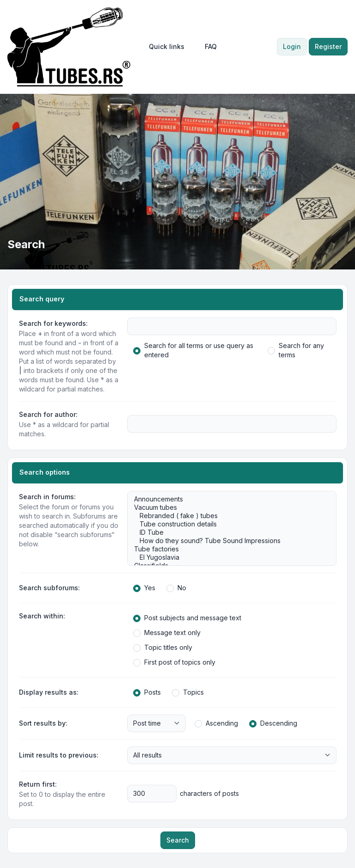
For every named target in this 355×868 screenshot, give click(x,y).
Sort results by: (43, 723)
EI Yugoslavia (227, 557)
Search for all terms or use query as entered (193, 350)
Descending (273, 723)
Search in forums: (47, 497)
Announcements (227, 499)
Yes (144, 588)
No (176, 588)
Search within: (42, 616)
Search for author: (48, 414)
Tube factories (227, 549)
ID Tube (227, 532)
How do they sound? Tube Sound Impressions (227, 541)
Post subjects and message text (187, 618)
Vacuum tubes (227, 507)
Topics (188, 692)
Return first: (38, 784)
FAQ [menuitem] (211, 46)
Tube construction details (227, 524)
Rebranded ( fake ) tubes (227, 516)
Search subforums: (49, 588)
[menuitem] (167, 47)
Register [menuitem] (328, 46)
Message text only (167, 633)
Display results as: (49, 692)
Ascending (216, 723)
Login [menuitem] (292, 46)
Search (178, 840)
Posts (147, 692)
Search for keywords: (53, 323)
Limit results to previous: (59, 755)
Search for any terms (296, 350)
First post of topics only (174, 662)
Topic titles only (163, 648)
